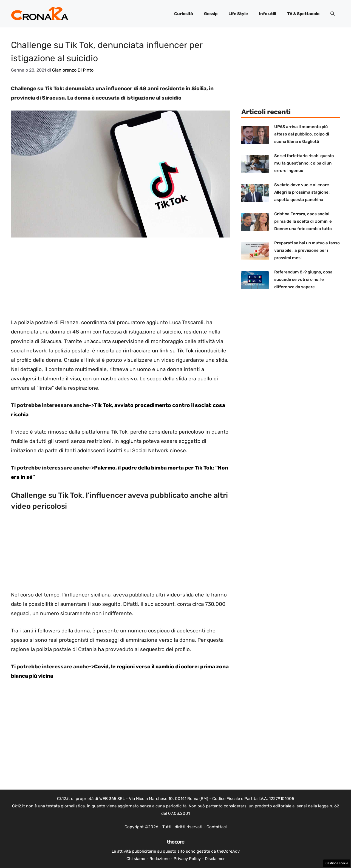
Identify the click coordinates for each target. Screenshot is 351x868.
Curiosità (184, 14)
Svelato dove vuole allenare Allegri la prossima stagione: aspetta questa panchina (302, 192)
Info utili (268, 14)
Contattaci (217, 827)
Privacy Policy (187, 859)
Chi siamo (136, 859)
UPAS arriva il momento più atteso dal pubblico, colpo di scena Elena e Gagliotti (302, 134)
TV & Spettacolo (303, 14)
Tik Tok (185, 351)
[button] (332, 14)
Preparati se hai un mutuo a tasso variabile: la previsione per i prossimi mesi (307, 250)
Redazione (159, 859)
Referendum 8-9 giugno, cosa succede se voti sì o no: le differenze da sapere (303, 279)
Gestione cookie (337, 863)
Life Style (238, 14)
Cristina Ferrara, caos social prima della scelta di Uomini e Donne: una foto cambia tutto (303, 221)
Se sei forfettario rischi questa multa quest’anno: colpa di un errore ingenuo (304, 163)
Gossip (211, 14)
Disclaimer (215, 859)
